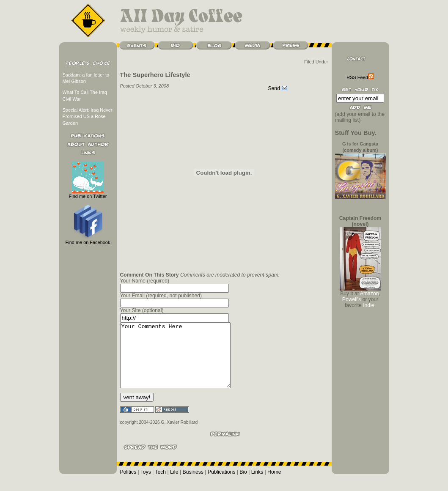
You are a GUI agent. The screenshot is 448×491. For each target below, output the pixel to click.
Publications (222, 485)
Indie (368, 305)
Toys (146, 485)
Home (274, 485)
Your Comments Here (182, 362)
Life (174, 485)
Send (278, 88)
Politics (128, 485)
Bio (243, 485)
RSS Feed (360, 77)
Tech (160, 485)
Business (193, 485)
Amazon (370, 294)
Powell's (352, 299)
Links (257, 485)
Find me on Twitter (88, 194)
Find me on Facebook (88, 240)
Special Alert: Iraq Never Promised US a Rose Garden (88, 117)
